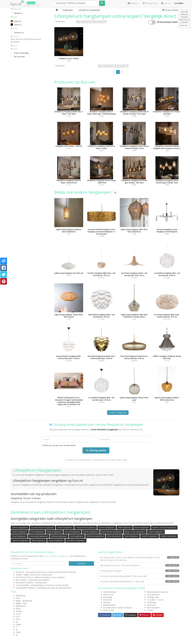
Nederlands (21, 596)
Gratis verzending (21, 53)
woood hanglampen (72, 532)
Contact (150, 610)
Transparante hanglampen (86, 528)
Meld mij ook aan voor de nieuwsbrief (59, 445)
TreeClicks (20, 572)
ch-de (18, 614)
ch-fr (18, 616)
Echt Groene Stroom (25, 577)
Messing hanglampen (59, 536)
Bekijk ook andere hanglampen (86, 192)
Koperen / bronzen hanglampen (164, 528)
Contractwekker (22, 585)
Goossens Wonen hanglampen (42, 528)
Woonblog (108, 597)
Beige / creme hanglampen (135, 532)
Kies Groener (21, 580)
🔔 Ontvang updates (96, 450)
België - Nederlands (24, 601)
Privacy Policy (109, 610)
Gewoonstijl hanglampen (39, 536)
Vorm (14, 46)
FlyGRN (19, 575)
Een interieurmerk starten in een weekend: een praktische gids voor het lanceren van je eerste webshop (140, 559)
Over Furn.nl (108, 595)
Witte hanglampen (39, 540)
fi (16, 627)
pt (17, 622)
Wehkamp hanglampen (95, 536)
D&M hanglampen (125, 528)
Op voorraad (19, 57)
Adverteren (151, 605)
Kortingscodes (153, 597)
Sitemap (107, 602)
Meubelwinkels (109, 605)
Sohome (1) (19, 33)
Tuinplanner (152, 602)
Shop (14, 29)
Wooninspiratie (153, 608)
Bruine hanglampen (142, 528)
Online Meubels (110, 592)
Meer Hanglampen (118, 413)
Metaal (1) (18, 13)
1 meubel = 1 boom (155, 600)
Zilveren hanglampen (20, 528)
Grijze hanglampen (131, 536)
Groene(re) (31, 3)
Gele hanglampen (77, 536)
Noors (19, 609)
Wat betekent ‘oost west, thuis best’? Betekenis (140, 565)
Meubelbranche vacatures (158, 592)
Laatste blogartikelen (110, 552)
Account (166, 3)
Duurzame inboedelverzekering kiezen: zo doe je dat (140, 581)
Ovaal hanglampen (19, 536)
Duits (18, 619)
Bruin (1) (18, 21)
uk (17, 630)
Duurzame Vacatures (25, 583)
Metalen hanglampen (169, 536)
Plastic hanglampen (54, 532)
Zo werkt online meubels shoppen (118, 608)
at (17, 635)
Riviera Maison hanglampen (112, 532)
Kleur (14, 17)
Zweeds (19, 611)
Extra (14, 49)
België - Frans (22, 603)
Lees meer (184, 25)
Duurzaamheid (153, 595)
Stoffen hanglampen (91, 532)
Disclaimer (108, 600)
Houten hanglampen (65, 528)
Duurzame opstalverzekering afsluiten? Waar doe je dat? (140, 576)
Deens (19, 632)
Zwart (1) (18, 25)
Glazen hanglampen (56, 540)
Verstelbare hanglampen (76, 540)
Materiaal (16, 9)
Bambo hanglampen (20, 532)
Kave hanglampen (37, 532)
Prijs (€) (15, 37)
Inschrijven (81, 563)
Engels (19, 624)
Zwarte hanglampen (156, 532)
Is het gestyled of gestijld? (140, 571)
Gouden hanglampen (150, 536)
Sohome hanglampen (107, 528)
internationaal (41, 583)
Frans (18, 598)
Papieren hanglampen (20, 540)
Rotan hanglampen (114, 536)
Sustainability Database (26, 588)
